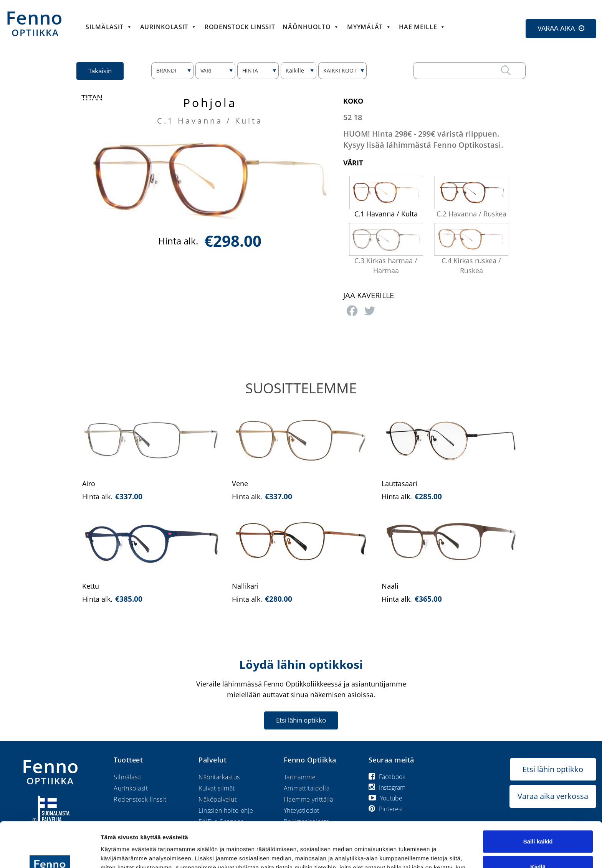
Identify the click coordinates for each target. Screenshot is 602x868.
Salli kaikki (538, 796)
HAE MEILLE (422, 27)
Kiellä (538, 821)
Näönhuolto (311, 27)
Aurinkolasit (169, 27)
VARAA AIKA (556, 28)
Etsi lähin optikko (301, 720)
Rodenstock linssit (240, 27)
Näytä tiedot (117, 853)
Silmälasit (109, 27)
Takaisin (100, 71)
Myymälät (369, 27)
